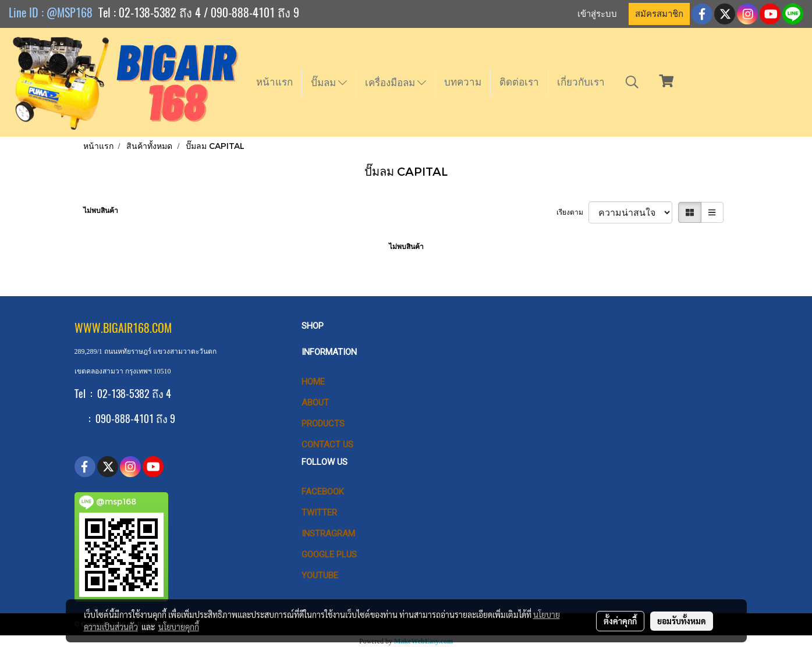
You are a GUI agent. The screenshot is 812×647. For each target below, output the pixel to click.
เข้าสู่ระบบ (597, 14)
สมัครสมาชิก (659, 14)
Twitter (319, 513)
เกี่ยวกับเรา (581, 82)
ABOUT (315, 403)
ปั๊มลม (329, 83)
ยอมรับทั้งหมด (682, 621)
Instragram (328, 534)
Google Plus (329, 554)
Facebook (323, 492)
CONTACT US (327, 445)
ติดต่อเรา (519, 82)
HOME (313, 382)
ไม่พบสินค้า (101, 211)
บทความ (463, 82)
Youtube (320, 575)
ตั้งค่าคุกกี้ (620, 621)
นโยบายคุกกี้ (179, 627)
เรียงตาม (572, 212)
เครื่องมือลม (396, 83)
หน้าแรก (274, 82)
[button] (632, 82)
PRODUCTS (323, 424)
